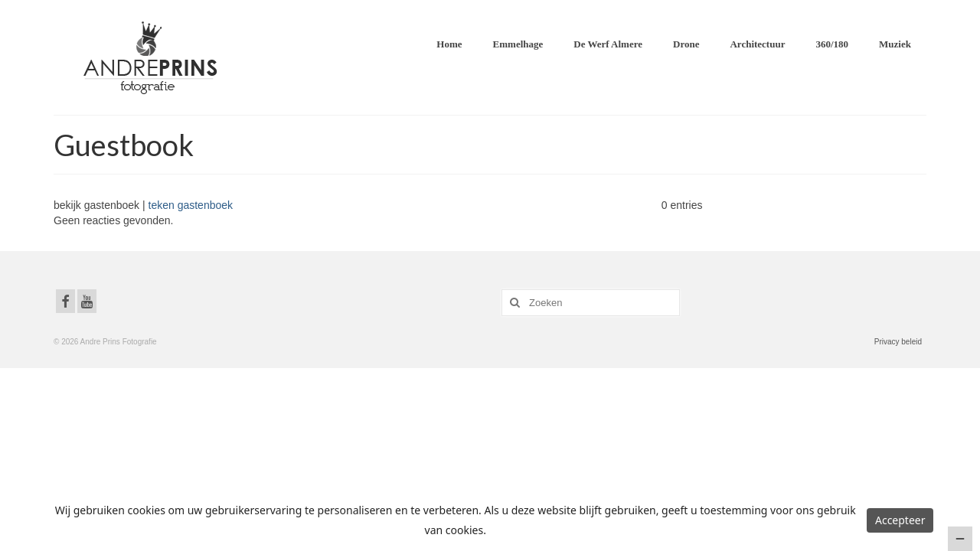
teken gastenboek (191, 205)
